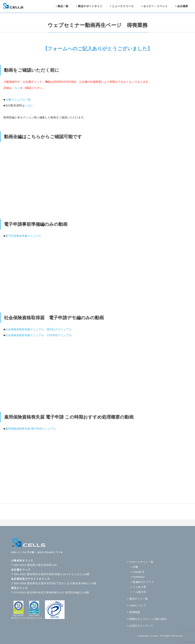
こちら (16, 88)
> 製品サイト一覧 (138, 599)
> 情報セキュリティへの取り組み (147, 619)
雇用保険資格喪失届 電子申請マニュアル (30, 429)
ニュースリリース (123, 6)
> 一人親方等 (138, 592)
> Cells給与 (137, 572)
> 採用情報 (134, 612)
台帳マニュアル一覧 (18, 100)
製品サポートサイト (90, 6)
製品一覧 (63, 6)
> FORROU (138, 577)
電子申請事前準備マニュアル (23, 236)
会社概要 (183, 6)
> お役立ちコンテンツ (140, 626)
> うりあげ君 (138, 587)
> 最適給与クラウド (142, 582)
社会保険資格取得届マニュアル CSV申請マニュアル (38, 335)
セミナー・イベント (155, 6)
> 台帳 (134, 567)
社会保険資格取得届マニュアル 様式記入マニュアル (38, 329)
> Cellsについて (137, 605)
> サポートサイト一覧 (140, 562)
